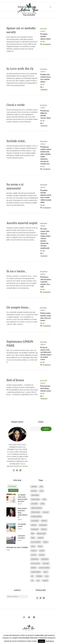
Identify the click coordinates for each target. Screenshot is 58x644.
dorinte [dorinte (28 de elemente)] (34, 525)
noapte (43, 157)
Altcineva (45, 277)
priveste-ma (44, 161)
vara (48, 164)
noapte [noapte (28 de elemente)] (42, 551)
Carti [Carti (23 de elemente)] (44, 499)
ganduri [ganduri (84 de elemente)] (40, 538)
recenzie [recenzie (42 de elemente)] (46, 564)
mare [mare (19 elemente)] (33, 546)
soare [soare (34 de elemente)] (46, 572)
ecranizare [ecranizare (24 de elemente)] (43, 525)
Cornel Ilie (44, 282)
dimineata (45, 147)
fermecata (45, 111)
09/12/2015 (43, 29)
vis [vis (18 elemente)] (32, 581)
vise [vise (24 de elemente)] (38, 581)
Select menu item (27, 7)
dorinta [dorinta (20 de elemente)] (44, 521)
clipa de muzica (46, 279)
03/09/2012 (44, 272)
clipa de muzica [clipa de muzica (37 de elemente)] (36, 508)
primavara (44, 159)
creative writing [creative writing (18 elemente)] (36, 517)
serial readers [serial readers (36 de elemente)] (36, 572)
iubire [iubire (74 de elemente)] (46, 542)
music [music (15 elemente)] (40, 546)
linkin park (47, 352)
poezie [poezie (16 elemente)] (34, 555)
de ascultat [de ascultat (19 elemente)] (35, 521)
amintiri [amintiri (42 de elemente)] (34, 487)
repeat (43, 359)
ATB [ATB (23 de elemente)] (41, 487)
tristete (48, 39)
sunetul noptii (45, 248)
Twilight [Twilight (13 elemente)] (39, 576)
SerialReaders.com (16, 464)
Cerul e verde (16, 105)
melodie (43, 36)
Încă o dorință (23, 466)
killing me (44, 113)
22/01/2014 (43, 105)
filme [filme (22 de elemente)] (33, 538)
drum (42, 388)
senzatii (43, 164)
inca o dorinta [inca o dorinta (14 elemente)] (36, 542)
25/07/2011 (43, 381)
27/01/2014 (43, 69)
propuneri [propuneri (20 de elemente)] (45, 559)
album (44, 75)
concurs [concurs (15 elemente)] (46, 512)
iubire (42, 154)
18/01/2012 (43, 308)
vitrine (48, 118)
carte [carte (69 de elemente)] (41, 491)
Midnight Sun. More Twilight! (17, 547)
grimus (49, 149)
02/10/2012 (43, 224)
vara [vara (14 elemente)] (47, 576)
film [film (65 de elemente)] (33, 534)
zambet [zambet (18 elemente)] (45, 581)
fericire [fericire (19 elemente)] (44, 529)
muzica (43, 39)
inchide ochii (45, 152)
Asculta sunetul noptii (22, 223)
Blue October (46, 313)
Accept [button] (41, 641)
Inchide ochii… (17, 141)
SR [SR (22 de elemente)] (32, 576)
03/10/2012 (43, 185)
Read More (50, 641)
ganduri (45, 34)
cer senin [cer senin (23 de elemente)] (34, 504)
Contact (43, 77)
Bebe (48, 231)
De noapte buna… (18, 307)
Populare (12, 486)
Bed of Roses (15, 380)
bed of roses (46, 386)
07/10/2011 (43, 342)
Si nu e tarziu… (17, 271)
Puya (48, 284)
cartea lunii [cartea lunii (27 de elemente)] (35, 495)
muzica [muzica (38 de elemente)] (34, 551)
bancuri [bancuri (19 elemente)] (34, 491)
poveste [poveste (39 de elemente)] (42, 555)
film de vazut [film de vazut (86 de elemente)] (41, 534)
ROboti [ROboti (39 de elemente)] (34, 568)
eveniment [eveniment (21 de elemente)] (35, 529)
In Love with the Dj (20, 69)
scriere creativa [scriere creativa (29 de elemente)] (44, 568)
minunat (43, 195)
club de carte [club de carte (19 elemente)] (35, 512)
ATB (48, 75)
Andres (43, 31)
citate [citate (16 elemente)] (42, 504)
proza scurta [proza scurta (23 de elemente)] (35, 564)
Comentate (13, 490)
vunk (42, 287)
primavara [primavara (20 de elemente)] (35, 559)
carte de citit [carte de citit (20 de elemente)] (35, 499)
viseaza (43, 118)
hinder (47, 388)
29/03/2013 (44, 142)
